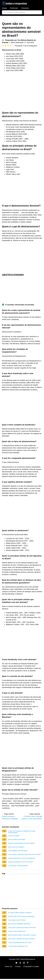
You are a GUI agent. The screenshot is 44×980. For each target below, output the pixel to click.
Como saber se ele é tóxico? (17, 920)
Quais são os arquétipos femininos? (19, 924)
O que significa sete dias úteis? (18, 851)
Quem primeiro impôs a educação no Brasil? (22, 935)
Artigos (4, 8)
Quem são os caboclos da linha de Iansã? (21, 939)
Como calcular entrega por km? (18, 946)
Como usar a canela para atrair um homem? (22, 928)
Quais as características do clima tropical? (21, 843)
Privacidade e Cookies (31, 966)
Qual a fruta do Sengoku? (16, 847)
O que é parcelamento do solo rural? (20, 942)
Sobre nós (8, 966)
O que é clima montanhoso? (17, 931)
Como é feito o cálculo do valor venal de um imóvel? (25, 854)
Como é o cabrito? (14, 836)
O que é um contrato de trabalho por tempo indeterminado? (22, 832)
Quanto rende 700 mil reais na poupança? (21, 916)
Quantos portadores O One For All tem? (21, 862)
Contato (18, 966)
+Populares (25, 8)
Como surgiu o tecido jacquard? (18, 866)
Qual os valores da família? (17, 839)
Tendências (14, 8)
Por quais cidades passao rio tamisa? (20, 913)
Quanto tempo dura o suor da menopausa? (22, 858)
